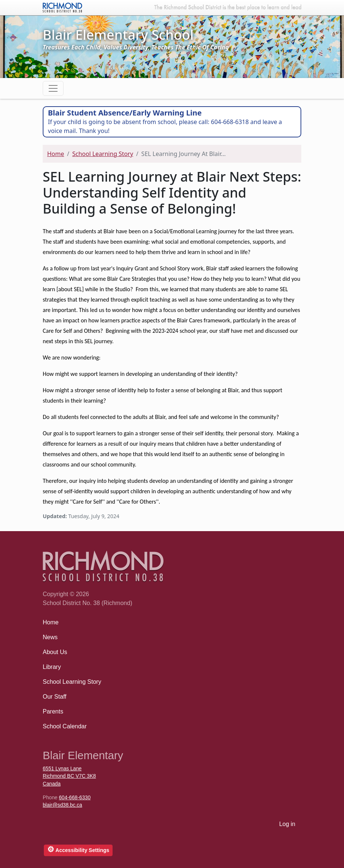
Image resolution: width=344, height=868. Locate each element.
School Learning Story (103, 154)
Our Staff (55, 697)
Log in (287, 824)
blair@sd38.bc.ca (62, 805)
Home (56, 154)
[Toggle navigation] (53, 88)
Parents (53, 711)
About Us (55, 652)
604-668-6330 (74, 798)
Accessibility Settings (78, 849)
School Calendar (65, 726)
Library (52, 667)
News (50, 637)
